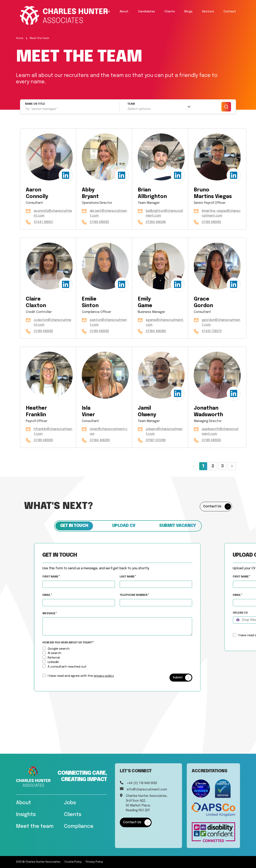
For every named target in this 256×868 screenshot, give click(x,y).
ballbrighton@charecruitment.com (164, 213)
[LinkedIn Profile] (66, 175)
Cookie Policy (73, 862)
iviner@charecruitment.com (109, 432)
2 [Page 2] (213, 466)
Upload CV (124, 526)
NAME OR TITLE (35, 104)
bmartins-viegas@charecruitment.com (221, 213)
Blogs (188, 12)
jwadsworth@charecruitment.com (220, 432)
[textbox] (89, 584)
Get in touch (74, 526)
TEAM (131, 104)
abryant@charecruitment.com (108, 213)
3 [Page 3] (222, 466)
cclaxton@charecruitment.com (52, 322)
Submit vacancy (177, 526)
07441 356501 (43, 222)
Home (20, 38)
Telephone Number (155, 594)
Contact (230, 12)
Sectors (208, 12)
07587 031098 (156, 440)
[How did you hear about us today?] (55, 648)
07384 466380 (156, 331)
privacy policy (115, 676)
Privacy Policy (94, 862)
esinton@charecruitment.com (108, 322)
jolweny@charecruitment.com (164, 432)
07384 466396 (156, 222)
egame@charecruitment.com (165, 322)
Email (57, 595)
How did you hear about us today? (79, 643)
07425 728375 (212, 331)
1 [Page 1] (203, 466)
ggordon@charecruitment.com (221, 322)
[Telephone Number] (167, 602)
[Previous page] (194, 466)
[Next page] (232, 466)
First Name (61, 577)
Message (60, 613)
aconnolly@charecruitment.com (53, 213)
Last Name (138, 577)
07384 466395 (100, 440)
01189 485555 (99, 222)
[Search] (226, 107)
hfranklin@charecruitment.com (53, 432)
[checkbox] (55, 675)
